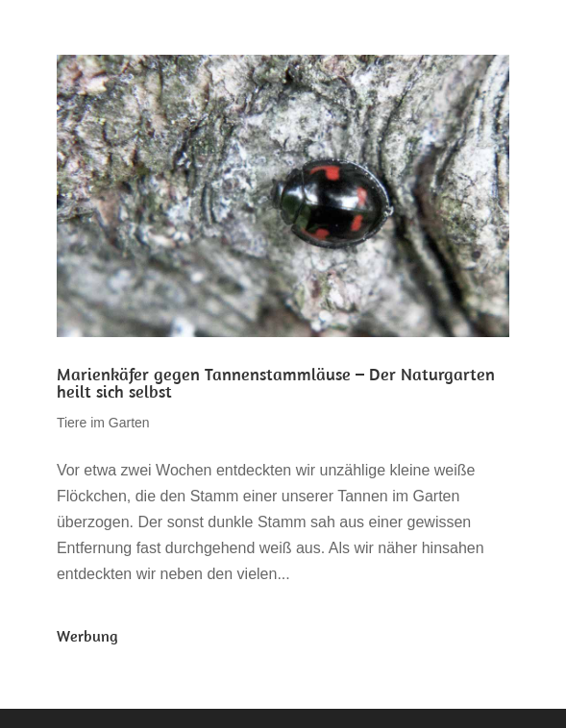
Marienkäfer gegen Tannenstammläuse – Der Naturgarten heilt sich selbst (276, 383)
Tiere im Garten (103, 423)
